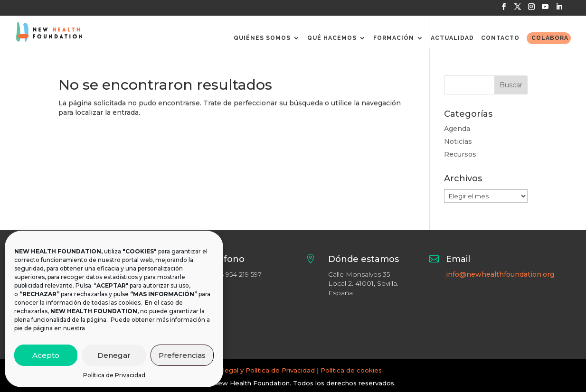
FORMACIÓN (394, 38)
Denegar (114, 355)
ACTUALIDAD (452, 38)
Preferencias (182, 355)
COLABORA (550, 38)
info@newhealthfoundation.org (500, 274)
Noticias (458, 141)
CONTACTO (500, 38)
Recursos (460, 154)
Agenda (457, 129)
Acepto (46, 355)
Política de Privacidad (114, 375)
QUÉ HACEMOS (332, 38)
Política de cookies (351, 370)
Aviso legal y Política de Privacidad (260, 370)
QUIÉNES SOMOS (262, 38)
